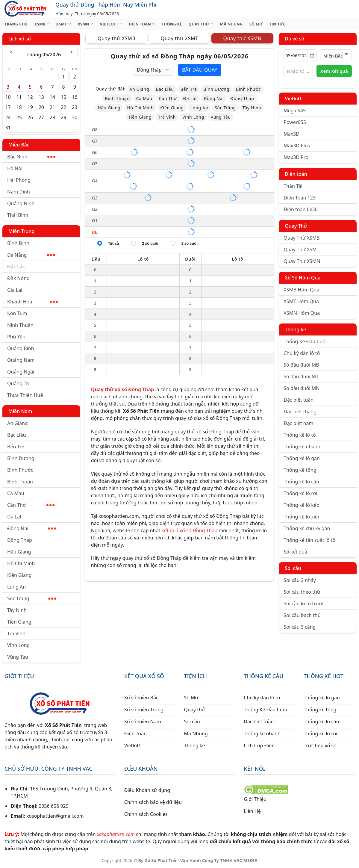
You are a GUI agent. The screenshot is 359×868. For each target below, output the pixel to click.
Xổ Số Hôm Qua (303, 278)
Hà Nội (15, 168)
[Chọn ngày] (300, 55)
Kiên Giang (19, 575)
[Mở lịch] (312, 55)
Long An (16, 587)
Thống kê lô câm (302, 482)
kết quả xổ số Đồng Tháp (189, 530)
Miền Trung (21, 231)
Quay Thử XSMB (302, 238)
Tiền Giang (19, 622)
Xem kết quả (334, 71)
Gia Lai (15, 290)
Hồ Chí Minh (21, 563)
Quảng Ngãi (21, 372)
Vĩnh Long (18, 645)
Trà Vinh (16, 633)
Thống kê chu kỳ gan (307, 528)
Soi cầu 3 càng (300, 627)
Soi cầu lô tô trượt (304, 604)
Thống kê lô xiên (302, 517)
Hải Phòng (19, 180)
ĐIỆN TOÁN (142, 24)
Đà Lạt (14, 517)
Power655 (295, 122)
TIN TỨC (277, 24)
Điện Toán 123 (300, 198)
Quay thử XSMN (242, 38)
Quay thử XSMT (179, 38)
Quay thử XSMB (117, 38)
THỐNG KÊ (172, 24)
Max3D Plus (297, 146)
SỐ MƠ (256, 24)
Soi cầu (293, 568)
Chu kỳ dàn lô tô (302, 353)
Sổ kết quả (295, 552)
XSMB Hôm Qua (301, 290)
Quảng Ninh (21, 203)
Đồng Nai (32, 528)
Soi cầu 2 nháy (300, 580)
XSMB (42, 24)
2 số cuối (150, 243)
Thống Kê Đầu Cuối (305, 341)
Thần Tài (293, 186)
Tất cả (114, 243)
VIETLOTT (111, 24)
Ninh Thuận (20, 325)
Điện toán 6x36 (300, 209)
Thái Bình (18, 215)
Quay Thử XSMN (302, 261)
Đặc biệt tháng (300, 412)
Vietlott (293, 99)
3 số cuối (190, 243)
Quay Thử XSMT (301, 249)
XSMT (63, 24)
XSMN (85, 24)
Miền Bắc (19, 145)
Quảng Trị (18, 383)
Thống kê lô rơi (300, 493)
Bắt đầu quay (200, 70)
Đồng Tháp (20, 540)
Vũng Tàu (18, 657)
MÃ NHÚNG (231, 24)
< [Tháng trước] (11, 52)
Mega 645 (295, 111)
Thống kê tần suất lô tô (309, 540)
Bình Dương (21, 458)
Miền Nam (20, 411)
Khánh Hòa (32, 302)
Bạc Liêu (17, 435)
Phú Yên (16, 337)
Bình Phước (20, 470)
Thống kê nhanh (302, 447)
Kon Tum (17, 313)
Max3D (291, 134)
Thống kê (295, 329)
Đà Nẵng (31, 255)
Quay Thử (296, 226)
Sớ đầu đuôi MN (302, 388)
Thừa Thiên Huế (25, 395)
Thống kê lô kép (301, 505)
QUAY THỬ (201, 24)
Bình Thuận (20, 482)
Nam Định (19, 192)
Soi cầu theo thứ (302, 592)
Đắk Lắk (16, 267)
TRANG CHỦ (16, 24)
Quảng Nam (21, 360)
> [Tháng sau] (72, 52)
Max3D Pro (296, 157)
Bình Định (18, 243)
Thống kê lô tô (300, 435)
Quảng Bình (21, 348)
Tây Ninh (17, 610)
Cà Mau (16, 493)
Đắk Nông (18, 278)
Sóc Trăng (32, 598)
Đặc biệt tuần (299, 400)
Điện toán (296, 174)
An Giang (18, 423)
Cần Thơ (31, 505)
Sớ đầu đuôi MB (301, 365)
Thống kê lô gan (302, 458)
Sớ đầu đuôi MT (301, 376)
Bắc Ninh (31, 157)
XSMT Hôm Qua (301, 301)
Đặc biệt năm (298, 423)
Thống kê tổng (300, 470)
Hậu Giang (19, 552)
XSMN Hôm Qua (302, 313)
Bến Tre (16, 447)
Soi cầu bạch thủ (302, 615)
